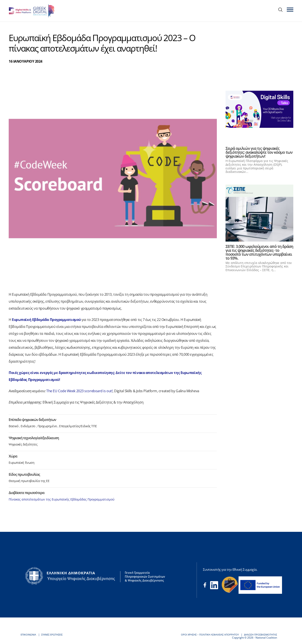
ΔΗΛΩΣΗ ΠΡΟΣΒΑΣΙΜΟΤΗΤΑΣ (259, 635)
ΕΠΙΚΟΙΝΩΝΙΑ (29, 635)
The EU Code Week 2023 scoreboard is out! (79, 391)
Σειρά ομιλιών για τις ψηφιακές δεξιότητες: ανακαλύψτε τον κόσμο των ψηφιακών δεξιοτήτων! (259, 152)
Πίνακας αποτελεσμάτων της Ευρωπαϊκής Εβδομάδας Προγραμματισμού (62, 499)
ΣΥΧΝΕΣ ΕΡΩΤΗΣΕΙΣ (54, 635)
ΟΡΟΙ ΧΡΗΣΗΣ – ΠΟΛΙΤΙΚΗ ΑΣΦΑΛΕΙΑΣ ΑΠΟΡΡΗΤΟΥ (204, 635)
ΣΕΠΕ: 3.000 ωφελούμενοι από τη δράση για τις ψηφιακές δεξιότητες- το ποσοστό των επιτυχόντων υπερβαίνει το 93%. (259, 252)
